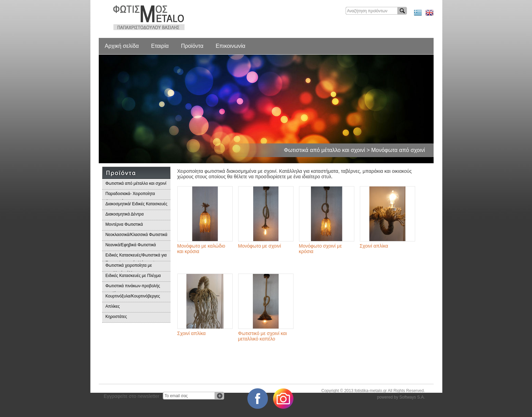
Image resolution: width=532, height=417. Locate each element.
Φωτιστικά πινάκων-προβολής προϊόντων (133, 288)
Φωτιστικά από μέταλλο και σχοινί (136, 183)
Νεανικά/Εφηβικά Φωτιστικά (131, 245)
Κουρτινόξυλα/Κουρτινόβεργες (133, 296)
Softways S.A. (412, 397)
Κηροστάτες (116, 317)
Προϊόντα (192, 46)
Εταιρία (160, 46)
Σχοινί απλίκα (374, 246)
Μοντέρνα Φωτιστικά (124, 224)
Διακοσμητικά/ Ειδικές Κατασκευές (137, 204)
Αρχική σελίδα (122, 46)
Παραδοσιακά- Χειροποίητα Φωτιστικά (130, 196)
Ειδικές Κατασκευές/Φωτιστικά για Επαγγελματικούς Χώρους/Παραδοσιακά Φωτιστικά (136, 257)
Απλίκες (113, 306)
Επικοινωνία (230, 46)
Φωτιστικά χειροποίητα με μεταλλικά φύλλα (129, 267)
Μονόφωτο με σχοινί (260, 246)
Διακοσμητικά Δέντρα (125, 214)
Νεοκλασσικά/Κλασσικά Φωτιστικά (137, 235)
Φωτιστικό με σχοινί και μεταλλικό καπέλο (263, 336)
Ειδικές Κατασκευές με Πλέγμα (133, 276)
